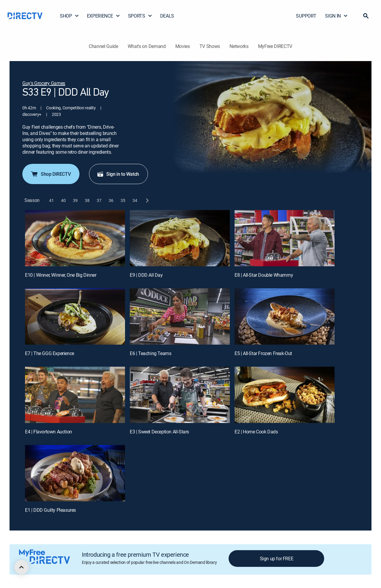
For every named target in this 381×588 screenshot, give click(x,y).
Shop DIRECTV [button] (50, 174)
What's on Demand (147, 46)
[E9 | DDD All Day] (180, 238)
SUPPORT (306, 16)
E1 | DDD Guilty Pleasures (50, 510)
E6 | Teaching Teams (150, 353)
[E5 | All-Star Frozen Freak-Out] (285, 316)
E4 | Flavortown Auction (49, 432)
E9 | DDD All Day (146, 275)
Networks (239, 46)
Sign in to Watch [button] (118, 174)
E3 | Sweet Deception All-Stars (159, 432)
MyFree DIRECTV (275, 46)
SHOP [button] (70, 16)
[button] (366, 16)
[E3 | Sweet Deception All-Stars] (180, 395)
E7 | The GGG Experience (50, 353)
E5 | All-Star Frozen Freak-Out (263, 353)
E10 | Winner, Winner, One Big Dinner (61, 275)
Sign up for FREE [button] (277, 559)
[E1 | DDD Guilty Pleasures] (75, 473)
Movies (183, 46)
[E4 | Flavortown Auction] (75, 395)
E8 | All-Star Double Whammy (264, 275)
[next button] (147, 200)
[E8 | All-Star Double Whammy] (285, 238)
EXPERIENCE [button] (104, 16)
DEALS (167, 16)
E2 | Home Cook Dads (256, 432)
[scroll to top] (21, 567)
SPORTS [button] (140, 16)
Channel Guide (103, 46)
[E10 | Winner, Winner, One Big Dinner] (75, 238)
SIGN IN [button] (337, 16)
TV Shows (210, 46)
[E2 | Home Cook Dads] (285, 395)
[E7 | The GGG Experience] (75, 316)
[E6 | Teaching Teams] (180, 316)
